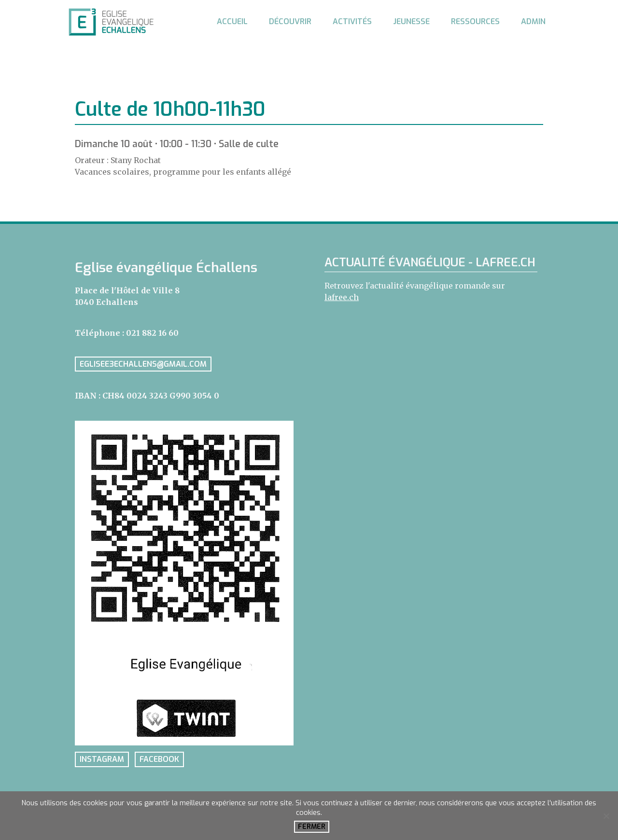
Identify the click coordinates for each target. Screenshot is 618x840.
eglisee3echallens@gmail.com (143, 364)
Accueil (232, 21)
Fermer (312, 827)
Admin (533, 21)
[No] (606, 816)
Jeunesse (411, 21)
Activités (352, 21)
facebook (159, 759)
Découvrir (290, 21)
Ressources (475, 21)
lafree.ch (342, 297)
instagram (102, 759)
